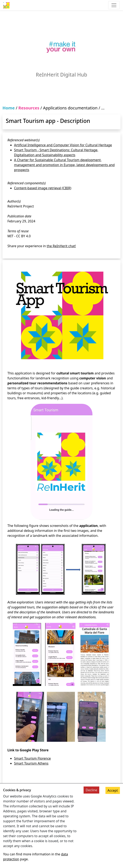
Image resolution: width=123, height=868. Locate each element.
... (103, 108)
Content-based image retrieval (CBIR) (43, 188)
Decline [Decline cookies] (91, 790)
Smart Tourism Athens (31, 763)
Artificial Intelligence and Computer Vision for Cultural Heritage (63, 145)
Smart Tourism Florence (32, 758)
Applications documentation (70, 108)
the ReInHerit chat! (61, 246)
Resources (29, 108)
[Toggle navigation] (114, 5)
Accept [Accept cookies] (113, 790)
